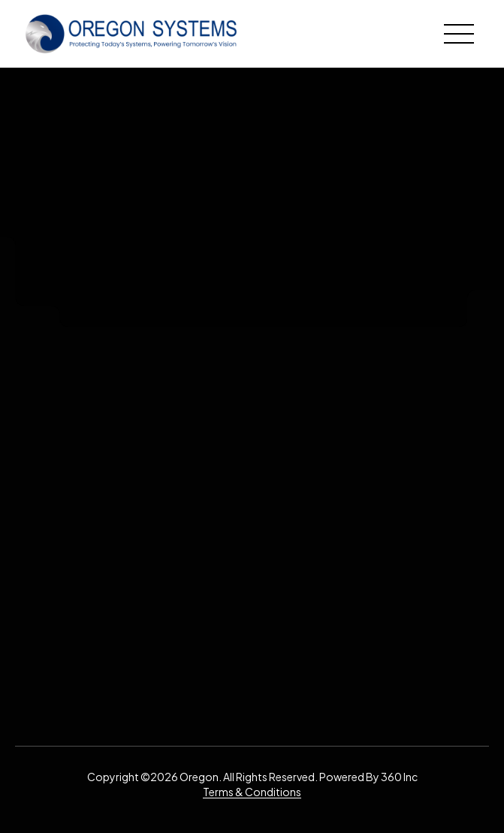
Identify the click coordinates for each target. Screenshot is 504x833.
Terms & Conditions (252, 792)
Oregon (199, 777)
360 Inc (399, 777)
